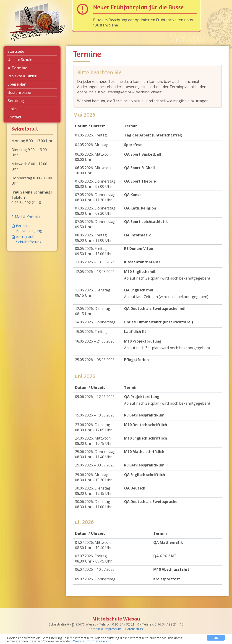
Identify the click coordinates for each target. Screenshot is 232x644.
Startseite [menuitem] (16, 51)
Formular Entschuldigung (29, 228)
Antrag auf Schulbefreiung (29, 239)
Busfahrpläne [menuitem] (19, 92)
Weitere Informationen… (91, 641)
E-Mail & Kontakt (26, 217)
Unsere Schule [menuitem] (20, 60)
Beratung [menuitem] (16, 101)
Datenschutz (134, 629)
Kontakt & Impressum (105, 629)
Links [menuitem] (12, 109)
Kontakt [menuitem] (14, 117)
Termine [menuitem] (20, 68)
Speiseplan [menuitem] (17, 84)
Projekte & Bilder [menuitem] (22, 76)
